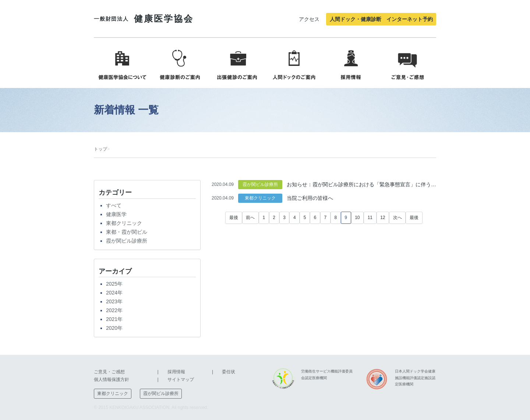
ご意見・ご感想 (109, 372)
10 (357, 218)
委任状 (229, 372)
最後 (234, 218)
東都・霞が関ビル (127, 232)
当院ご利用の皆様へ (310, 198)
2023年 (114, 301)
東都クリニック (124, 223)
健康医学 (116, 214)
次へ (397, 218)
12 (383, 218)
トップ (100, 149)
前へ (250, 218)
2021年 (114, 319)
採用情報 (176, 372)
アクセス (309, 19)
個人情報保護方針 (112, 380)
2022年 (114, 310)
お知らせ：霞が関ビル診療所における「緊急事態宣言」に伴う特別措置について (361, 184)
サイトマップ (181, 380)
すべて (114, 205)
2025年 (114, 284)
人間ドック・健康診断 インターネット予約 (381, 19)
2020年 (114, 328)
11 (370, 218)
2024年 (114, 293)
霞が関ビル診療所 (127, 241)
